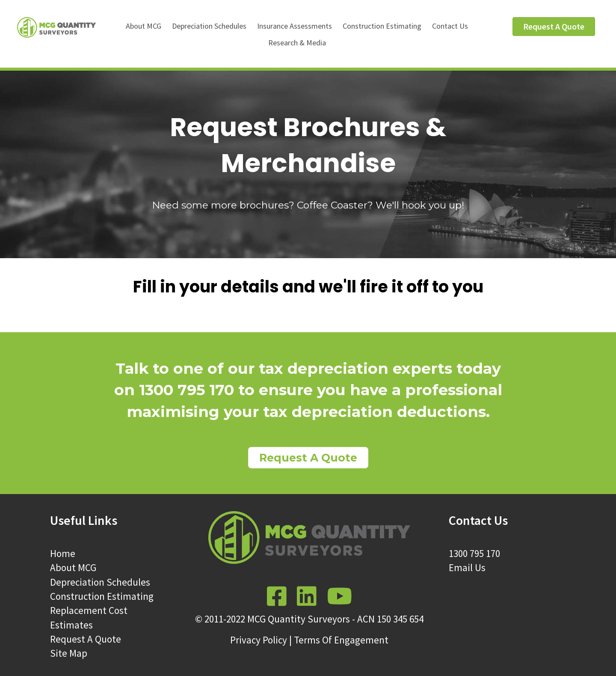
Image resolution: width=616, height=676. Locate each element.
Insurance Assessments (295, 26)
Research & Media (297, 43)
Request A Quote (86, 639)
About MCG (144, 26)
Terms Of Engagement (341, 640)
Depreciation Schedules (209, 26)
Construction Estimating (382, 26)
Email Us (467, 567)
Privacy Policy (259, 640)
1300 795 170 (474, 553)
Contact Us (450, 26)
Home (63, 553)
